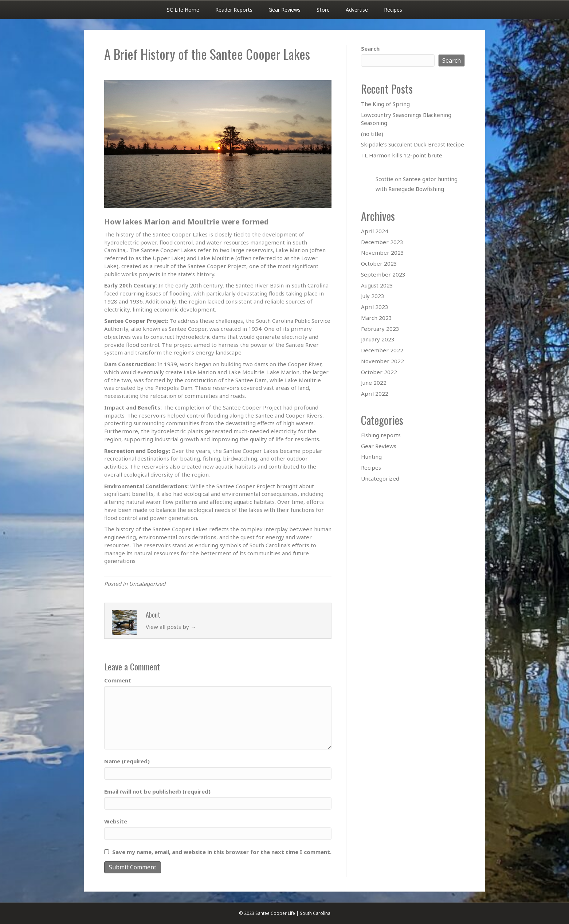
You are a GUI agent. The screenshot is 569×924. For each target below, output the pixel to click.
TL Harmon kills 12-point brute (402, 155)
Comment (118, 680)
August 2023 (377, 285)
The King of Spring (385, 104)
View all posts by (171, 627)
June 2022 (374, 383)
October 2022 (379, 372)
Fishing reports (381, 435)
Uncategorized (147, 584)
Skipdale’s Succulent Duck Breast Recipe (413, 144)
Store (323, 10)
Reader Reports (234, 10)
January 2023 (378, 339)
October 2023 (379, 263)
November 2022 (382, 361)
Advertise (357, 10)
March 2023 (376, 318)
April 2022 (375, 394)
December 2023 (382, 242)
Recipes (393, 10)
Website (116, 821)
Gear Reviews (284, 10)
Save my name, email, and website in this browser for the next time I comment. (222, 852)
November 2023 (382, 252)
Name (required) (127, 761)
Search (370, 48)
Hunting (371, 457)
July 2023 (373, 296)
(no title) (372, 134)
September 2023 (383, 274)
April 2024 (375, 231)
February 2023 (380, 329)
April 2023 (375, 307)
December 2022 (382, 350)
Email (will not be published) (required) (157, 791)
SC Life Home (183, 10)
